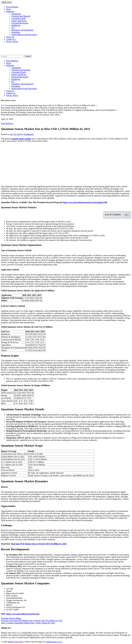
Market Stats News (16, 642)
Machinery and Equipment (22, 30)
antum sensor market (22, 139)
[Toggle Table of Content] (125, 215)
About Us (10, 37)
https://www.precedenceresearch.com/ (23, 614)
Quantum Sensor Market (11, 618)
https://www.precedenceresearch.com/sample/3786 (85, 202)
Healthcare (16, 25)
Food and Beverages (20, 23)
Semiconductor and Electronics (24, 35)
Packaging (16, 32)
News (9, 9)
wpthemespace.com (54, 642)
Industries (10, 11)
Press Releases (12, 7)
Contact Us (11, 39)
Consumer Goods (19, 18)
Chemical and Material (21, 16)
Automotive (16, 14)
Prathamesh (29, 134)
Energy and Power (19, 21)
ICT (13, 28)
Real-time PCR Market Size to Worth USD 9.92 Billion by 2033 (39, 544)
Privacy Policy (12, 42)
